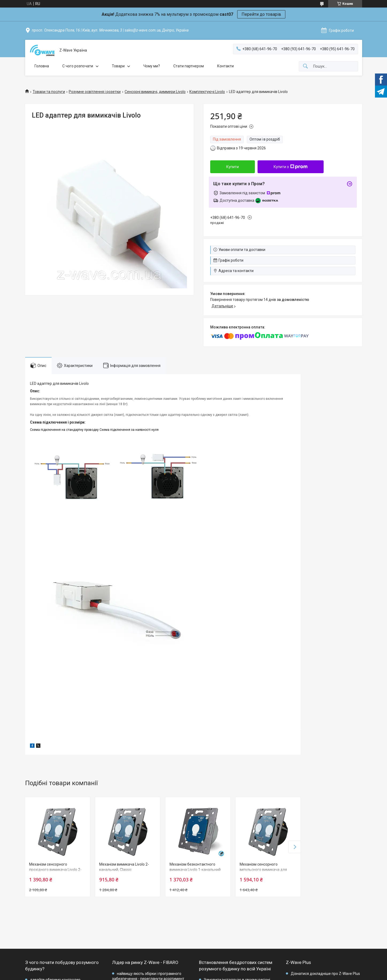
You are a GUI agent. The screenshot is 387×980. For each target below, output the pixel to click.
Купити (233, 167)
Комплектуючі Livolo (207, 92)
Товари (118, 66)
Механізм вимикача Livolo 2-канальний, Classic (124, 867)
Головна (42, 66)
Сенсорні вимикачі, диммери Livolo (155, 92)
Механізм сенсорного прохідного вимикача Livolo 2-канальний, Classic (55, 869)
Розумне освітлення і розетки (95, 92)
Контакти (225, 66)
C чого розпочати (78, 66)
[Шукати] (305, 66)
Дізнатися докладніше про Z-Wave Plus (325, 974)
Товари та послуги (49, 92)
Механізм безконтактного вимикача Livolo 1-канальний (195, 867)
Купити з (291, 167)
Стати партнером (189, 66)
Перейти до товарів (261, 14)
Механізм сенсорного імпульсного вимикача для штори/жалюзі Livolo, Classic (264, 869)
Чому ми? (152, 66)
